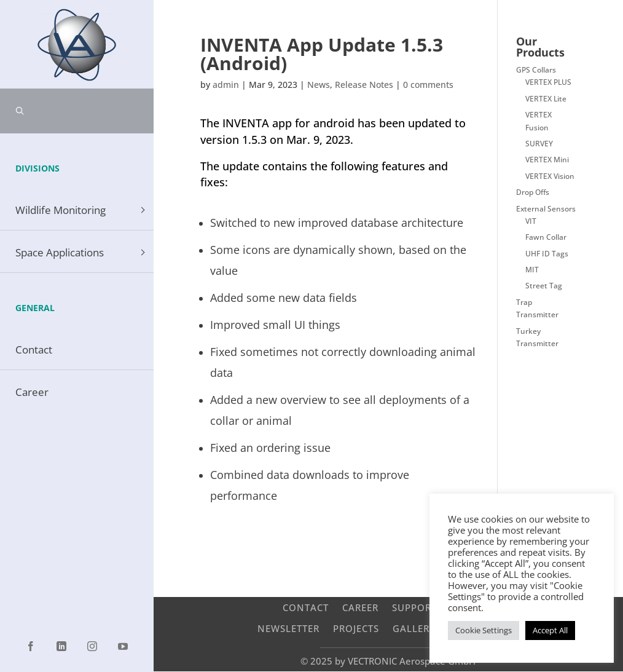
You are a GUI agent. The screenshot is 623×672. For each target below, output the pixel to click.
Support (414, 607)
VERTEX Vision (550, 176)
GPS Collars (536, 70)
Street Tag (544, 286)
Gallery (414, 628)
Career (360, 607)
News (319, 85)
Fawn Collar (546, 237)
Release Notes (364, 85)
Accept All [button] (550, 630)
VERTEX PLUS (548, 82)
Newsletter (288, 628)
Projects (356, 628)
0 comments (428, 85)
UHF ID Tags (547, 254)
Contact (306, 607)
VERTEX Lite (546, 99)
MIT (532, 270)
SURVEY (539, 144)
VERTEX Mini (547, 160)
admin (226, 85)
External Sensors (546, 209)
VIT (531, 221)
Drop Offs (533, 192)
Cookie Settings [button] (484, 630)
